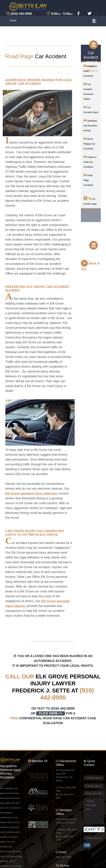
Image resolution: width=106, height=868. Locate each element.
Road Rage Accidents (88, 180)
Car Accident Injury (91, 109)
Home (13, 20)
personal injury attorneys (32, 493)
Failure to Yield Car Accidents (90, 162)
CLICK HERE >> (51, 713)
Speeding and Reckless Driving (90, 125)
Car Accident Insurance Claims (88, 91)
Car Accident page (90, 201)
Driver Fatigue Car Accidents (89, 143)
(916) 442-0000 (63, 708)
